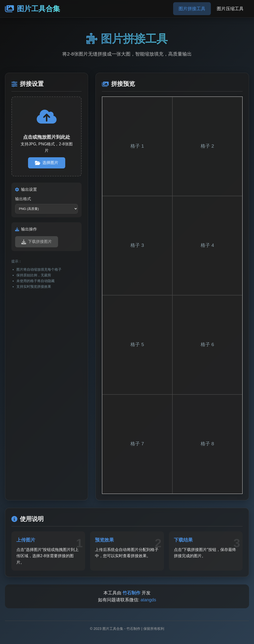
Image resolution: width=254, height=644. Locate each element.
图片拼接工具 (192, 9)
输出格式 (23, 199)
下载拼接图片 (37, 242)
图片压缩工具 (230, 9)
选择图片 (47, 163)
